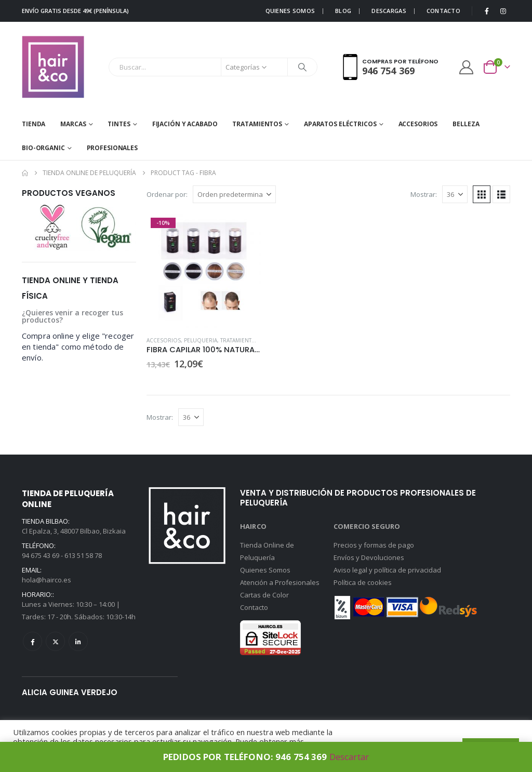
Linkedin (78, 641)
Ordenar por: (167, 194)
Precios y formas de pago (374, 545)
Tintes (119, 124)
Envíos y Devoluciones (369, 557)
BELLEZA (466, 124)
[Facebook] (487, 11)
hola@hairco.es (46, 580)
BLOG (343, 11)
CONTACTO (443, 11)
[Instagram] (503, 11)
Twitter (55, 641)
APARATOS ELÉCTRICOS (340, 124)
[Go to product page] (204, 271)
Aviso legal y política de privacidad (387, 570)
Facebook (32, 641)
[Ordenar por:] (234, 194)
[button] (482, 194)
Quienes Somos (265, 570)
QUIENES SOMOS (290, 11)
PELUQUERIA (201, 340)
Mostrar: (424, 194)
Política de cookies (363, 582)
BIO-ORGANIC (43, 148)
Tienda (34, 124)
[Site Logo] (53, 67)
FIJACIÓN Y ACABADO (185, 124)
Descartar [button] (349, 757)
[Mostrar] (455, 194)
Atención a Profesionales (280, 582)
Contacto (254, 607)
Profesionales (112, 148)
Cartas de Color (264, 595)
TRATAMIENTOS (257, 124)
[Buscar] (302, 67)
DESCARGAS (389, 11)
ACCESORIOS (418, 124)
